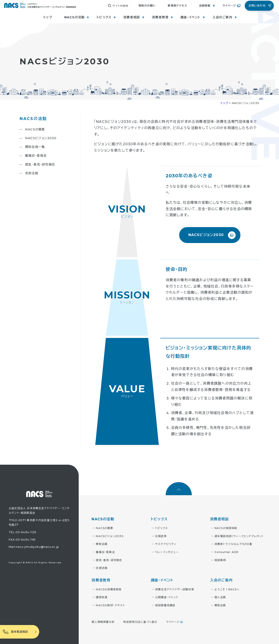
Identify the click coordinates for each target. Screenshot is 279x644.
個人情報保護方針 (103, 622)
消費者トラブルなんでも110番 (233, 544)
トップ (48, 17)
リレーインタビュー (167, 552)
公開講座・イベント (167, 597)
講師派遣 (102, 597)
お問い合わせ (257, 6)
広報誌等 (161, 536)
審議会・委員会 (36, 156)
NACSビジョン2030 (41, 138)
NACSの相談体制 (226, 528)
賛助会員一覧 (35, 147)
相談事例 (220, 560)
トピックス (162, 528)
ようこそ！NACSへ (227, 589)
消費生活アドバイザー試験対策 (175, 589)
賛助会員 (102, 544)
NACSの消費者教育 (109, 589)
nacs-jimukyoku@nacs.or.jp (37, 547)
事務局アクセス (177, 6)
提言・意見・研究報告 (40, 164)
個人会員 (220, 597)
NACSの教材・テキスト (110, 605)
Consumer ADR (226, 552)
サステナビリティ (166, 544)
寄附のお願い (147, 6)
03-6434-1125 (26, 532)
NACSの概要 (35, 129)
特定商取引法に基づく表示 (140, 622)
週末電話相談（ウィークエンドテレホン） (239, 536)
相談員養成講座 (165, 605)
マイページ (229, 6)
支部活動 (32, 173)
